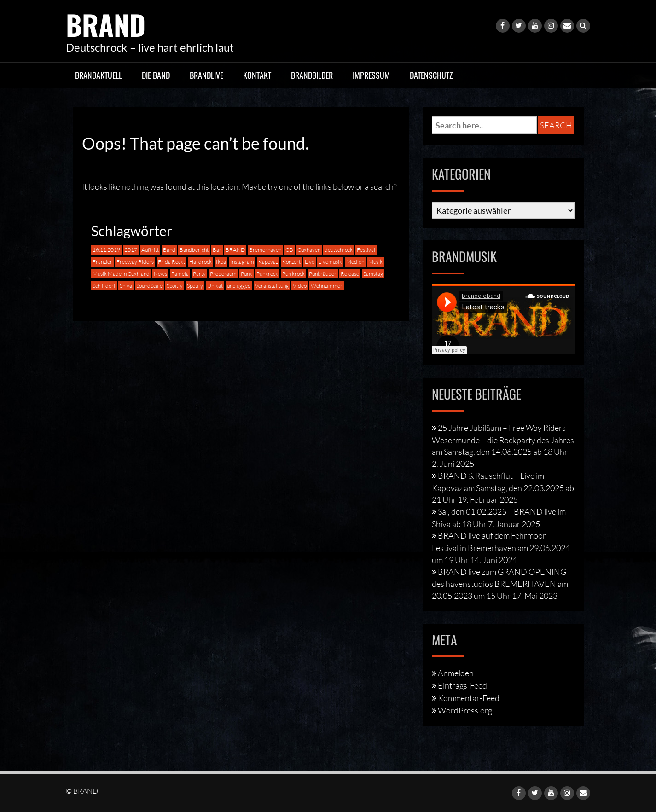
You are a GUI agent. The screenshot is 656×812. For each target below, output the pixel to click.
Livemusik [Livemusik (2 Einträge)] (330, 262)
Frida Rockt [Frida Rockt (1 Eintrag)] (171, 262)
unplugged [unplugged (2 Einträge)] (239, 286)
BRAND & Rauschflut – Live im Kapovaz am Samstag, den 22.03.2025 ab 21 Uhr (503, 487)
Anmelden (456, 673)
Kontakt (257, 75)
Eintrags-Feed (462, 685)
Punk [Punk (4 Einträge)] (247, 274)
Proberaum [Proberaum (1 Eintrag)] (223, 274)
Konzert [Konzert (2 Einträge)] (291, 262)
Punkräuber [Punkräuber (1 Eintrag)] (323, 274)
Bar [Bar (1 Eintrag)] (217, 250)
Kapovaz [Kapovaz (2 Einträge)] (268, 262)
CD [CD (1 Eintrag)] (289, 250)
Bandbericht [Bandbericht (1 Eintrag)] (194, 250)
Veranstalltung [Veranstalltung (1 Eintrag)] (272, 286)
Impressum (371, 75)
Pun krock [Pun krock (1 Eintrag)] (293, 274)
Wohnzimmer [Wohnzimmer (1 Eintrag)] (327, 286)
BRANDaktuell (99, 75)
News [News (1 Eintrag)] (160, 274)
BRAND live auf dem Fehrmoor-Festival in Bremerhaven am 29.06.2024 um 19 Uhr (501, 547)
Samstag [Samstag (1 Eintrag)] (373, 274)
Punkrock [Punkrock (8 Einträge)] (267, 274)
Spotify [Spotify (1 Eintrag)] (195, 286)
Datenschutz (431, 75)
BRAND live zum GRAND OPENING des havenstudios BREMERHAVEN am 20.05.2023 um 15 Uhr (500, 584)
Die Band (156, 75)
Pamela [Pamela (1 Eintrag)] (180, 274)
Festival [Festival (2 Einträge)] (366, 250)
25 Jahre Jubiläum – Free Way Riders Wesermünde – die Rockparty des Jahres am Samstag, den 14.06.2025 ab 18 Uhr (503, 440)
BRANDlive (206, 75)
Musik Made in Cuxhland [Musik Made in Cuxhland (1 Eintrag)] (121, 274)
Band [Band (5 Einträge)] (169, 250)
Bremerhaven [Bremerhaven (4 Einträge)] (265, 250)
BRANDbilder (312, 75)
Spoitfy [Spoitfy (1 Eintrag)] (175, 286)
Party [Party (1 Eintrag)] (199, 274)
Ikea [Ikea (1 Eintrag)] (221, 262)
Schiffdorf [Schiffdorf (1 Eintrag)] (104, 286)
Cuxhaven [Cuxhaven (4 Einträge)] (309, 250)
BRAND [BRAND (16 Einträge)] (235, 250)
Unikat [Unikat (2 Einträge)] (215, 286)
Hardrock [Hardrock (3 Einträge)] (200, 262)
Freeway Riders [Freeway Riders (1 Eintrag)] (135, 262)
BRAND (106, 24)
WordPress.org (465, 710)
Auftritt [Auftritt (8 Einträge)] (150, 250)
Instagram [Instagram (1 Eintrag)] (242, 262)
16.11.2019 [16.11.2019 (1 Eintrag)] (106, 250)
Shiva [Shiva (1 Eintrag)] (126, 286)
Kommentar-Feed (469, 698)
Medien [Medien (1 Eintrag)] (355, 262)
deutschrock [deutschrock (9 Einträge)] (339, 250)
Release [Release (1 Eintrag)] (350, 274)
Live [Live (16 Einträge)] (310, 262)
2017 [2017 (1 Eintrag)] (131, 250)
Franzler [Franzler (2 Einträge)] (102, 262)
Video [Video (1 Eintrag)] (300, 286)
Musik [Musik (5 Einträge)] (375, 262)
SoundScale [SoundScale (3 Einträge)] (149, 286)
